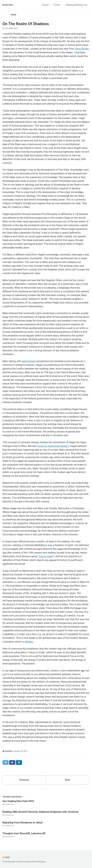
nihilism (29, 642)
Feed (6, 857)
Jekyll (28, 862)
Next (68, 780)
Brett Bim (8, 5)
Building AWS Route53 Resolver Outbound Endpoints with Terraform (41, 812)
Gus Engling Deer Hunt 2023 (18, 801)
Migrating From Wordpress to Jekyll (22, 823)
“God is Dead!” (46, 556)
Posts (57, 5)
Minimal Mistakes (39, 862)
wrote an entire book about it (53, 446)
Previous (24, 780)
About (46, 5)
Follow (13, 15)
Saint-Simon (28, 361)
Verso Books (82, 49)
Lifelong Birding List (76, 5)
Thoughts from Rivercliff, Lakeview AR (24, 833)
